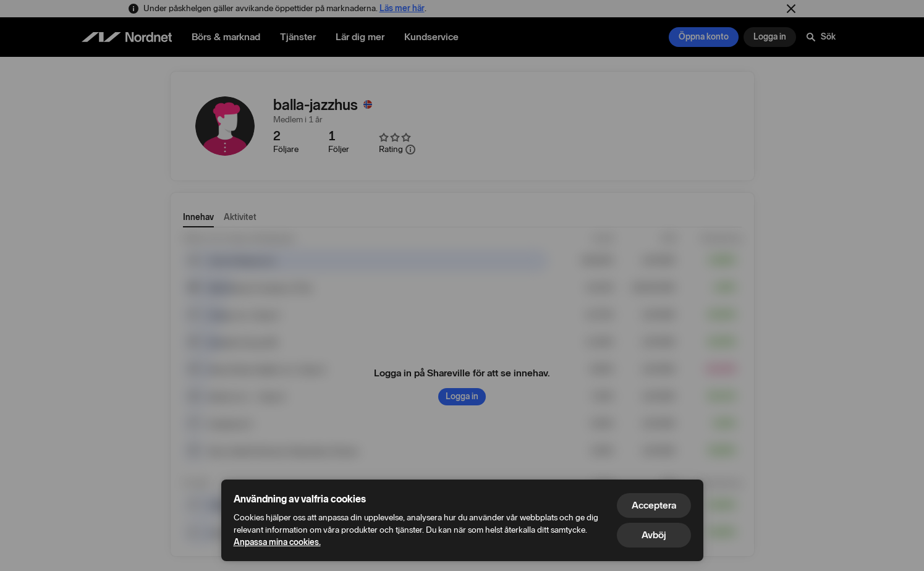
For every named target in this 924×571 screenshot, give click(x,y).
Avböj (654, 535)
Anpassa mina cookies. (277, 542)
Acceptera (654, 505)
